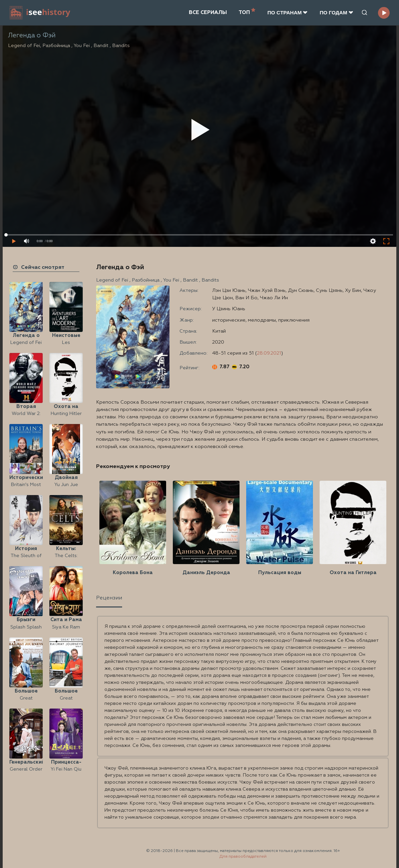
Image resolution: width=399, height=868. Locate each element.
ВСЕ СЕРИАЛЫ (208, 13)
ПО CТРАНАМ (287, 12)
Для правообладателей (243, 857)
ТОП (247, 12)
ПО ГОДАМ (336, 12)
